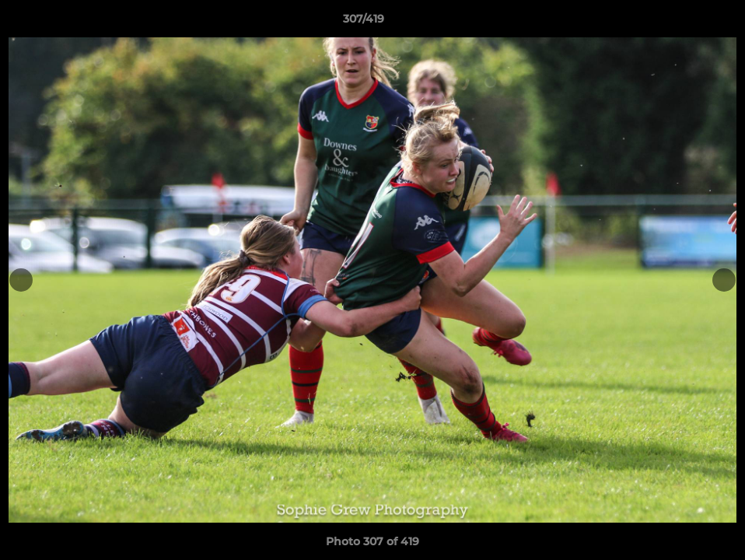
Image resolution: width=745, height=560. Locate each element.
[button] (680, 23)
